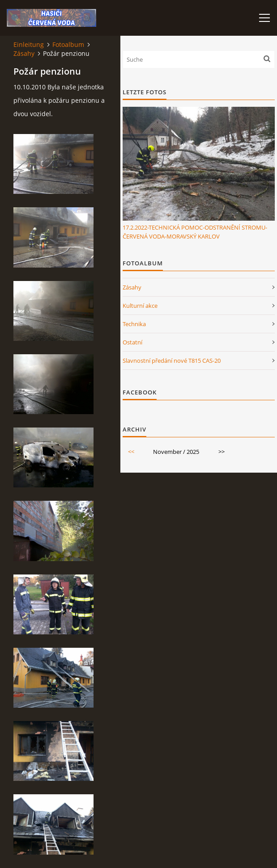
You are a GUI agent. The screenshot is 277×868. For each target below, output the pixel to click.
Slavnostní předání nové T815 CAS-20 (172, 361)
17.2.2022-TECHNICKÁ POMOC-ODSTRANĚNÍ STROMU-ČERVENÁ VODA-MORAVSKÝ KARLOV (195, 232)
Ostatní (132, 342)
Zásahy (24, 53)
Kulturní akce (140, 306)
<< (131, 452)
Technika (134, 324)
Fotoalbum (68, 44)
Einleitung (29, 44)
